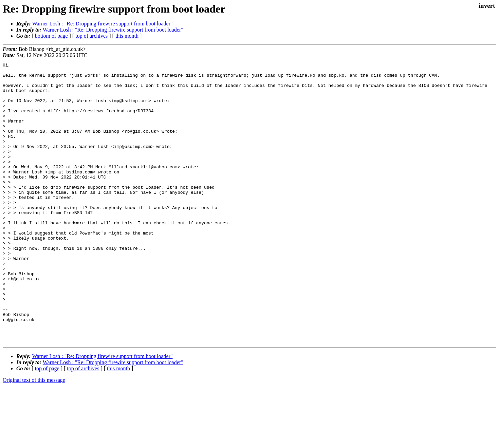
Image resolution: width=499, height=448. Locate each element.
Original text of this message (34, 436)
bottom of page (51, 36)
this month (127, 36)
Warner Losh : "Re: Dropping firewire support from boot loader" (103, 24)
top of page (47, 424)
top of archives (91, 36)
